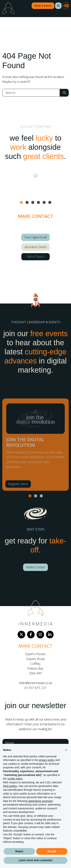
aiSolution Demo (36, 247)
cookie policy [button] (15, 779)
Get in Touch (35, 256)
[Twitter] (21, 635)
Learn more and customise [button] (35, 860)
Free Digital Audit (36, 237)
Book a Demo (43, 6)
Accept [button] (52, 851)
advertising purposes (40, 801)
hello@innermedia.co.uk (35, 683)
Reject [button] (19, 851)
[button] (58, 6)
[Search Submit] (64, 93)
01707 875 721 (36, 688)
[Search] (31, 93)
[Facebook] (31, 635)
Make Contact (36, 567)
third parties (10, 786)
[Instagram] (40, 635)
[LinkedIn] (50, 635)
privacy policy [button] (47, 760)
